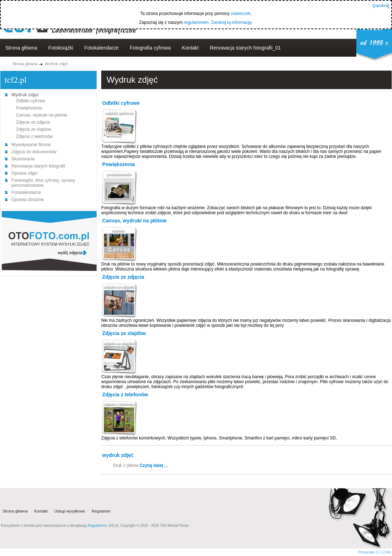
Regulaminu (97, 526)
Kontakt (190, 48)
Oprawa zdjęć (24, 173)
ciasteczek (241, 14)
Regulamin (101, 511)
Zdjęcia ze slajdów (33, 129)
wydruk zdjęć (118, 455)
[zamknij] (381, 6)
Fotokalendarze (102, 48)
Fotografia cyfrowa (150, 48)
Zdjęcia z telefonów (34, 137)
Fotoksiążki (61, 48)
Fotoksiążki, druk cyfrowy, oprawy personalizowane (43, 183)
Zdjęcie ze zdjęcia (33, 122)
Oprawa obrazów (28, 200)
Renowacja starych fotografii (38, 166)
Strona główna (21, 48)
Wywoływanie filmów (31, 145)
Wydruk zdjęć (56, 64)
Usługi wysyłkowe (69, 511)
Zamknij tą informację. (232, 22)
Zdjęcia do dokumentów (34, 152)
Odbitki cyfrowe (31, 101)
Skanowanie (23, 159)
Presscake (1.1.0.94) (375, 552)
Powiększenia (29, 108)
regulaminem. (197, 22)
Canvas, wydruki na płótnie (42, 115)
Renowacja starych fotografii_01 (245, 48)
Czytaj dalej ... (154, 465)
